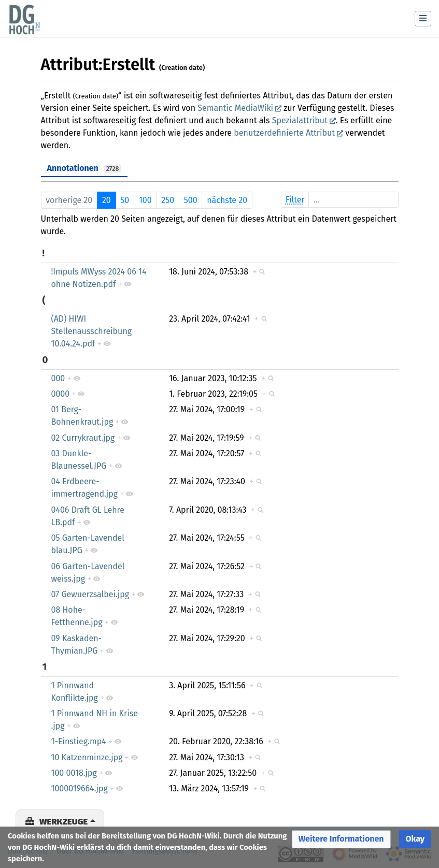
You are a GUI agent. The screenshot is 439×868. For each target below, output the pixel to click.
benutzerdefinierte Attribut (284, 133)
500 (191, 200)
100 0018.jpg (74, 773)
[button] (341, 839)
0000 (61, 394)
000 (58, 378)
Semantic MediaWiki (235, 108)
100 (145, 200)
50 (125, 200)
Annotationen (84, 168)
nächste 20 (227, 200)
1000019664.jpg (80, 789)
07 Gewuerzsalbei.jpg (90, 594)
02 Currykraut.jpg (83, 438)
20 (107, 200)
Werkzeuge (63, 821)
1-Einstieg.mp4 (79, 741)
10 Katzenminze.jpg (87, 757)
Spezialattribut (300, 120)
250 (168, 200)
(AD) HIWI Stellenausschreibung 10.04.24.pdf (92, 331)
